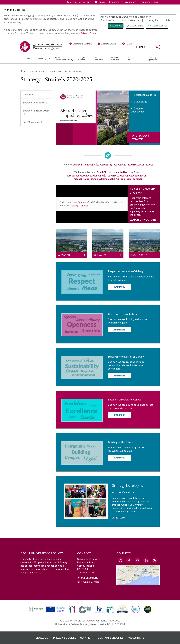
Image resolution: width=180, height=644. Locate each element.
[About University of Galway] (64, 59)
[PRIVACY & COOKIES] (66, 638)
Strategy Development (35, 103)
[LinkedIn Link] (146, 560)
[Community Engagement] (152, 59)
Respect (77, 165)
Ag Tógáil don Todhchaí (129, 179)
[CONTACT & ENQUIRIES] (112, 638)
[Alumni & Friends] (135, 59)
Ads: (168, 20)
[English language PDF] (146, 95)
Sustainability (105, 165)
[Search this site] (157, 47)
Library (101, 2)
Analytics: (153, 20)
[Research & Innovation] (100, 59)
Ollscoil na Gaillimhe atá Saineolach (94, 179)
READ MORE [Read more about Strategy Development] (118, 518)
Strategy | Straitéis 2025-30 (36, 112)
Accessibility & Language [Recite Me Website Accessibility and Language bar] (122, 2)
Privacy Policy (88, 33)
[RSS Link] (155, 560)
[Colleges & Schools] (84, 59)
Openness (90, 165)
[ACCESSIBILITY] (136, 638)
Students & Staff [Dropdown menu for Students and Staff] (150, 2)
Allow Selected (159, 26)
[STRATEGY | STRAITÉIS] (144, 138)
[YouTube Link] (138, 560)
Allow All (117, 26)
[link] (47, 609)
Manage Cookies (79, 206)
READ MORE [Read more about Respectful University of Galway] (119, 287)
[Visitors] (127, 44)
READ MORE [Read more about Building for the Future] (119, 458)
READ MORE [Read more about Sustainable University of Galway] (119, 375)
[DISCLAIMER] (44, 638)
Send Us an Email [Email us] (90, 582)
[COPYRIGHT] (89, 638)
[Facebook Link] (129, 560)
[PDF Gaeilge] (141, 102)
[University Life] (44, 59)
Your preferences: (131, 20)
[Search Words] (148, 47)
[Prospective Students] (80, 44)
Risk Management (32, 122)
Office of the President (37, 71)
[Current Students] (107, 44)
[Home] (21, 71)
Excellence (120, 165)
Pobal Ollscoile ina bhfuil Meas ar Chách (119, 172)
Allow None (137, 26)
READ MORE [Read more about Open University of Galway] (119, 329)
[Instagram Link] (120, 560)
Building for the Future (141, 165)
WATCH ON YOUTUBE (143, 220)
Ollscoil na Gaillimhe (80, 2)
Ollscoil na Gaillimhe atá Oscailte (85, 176)
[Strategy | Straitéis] (92, 117)
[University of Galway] (41, 47)
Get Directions (90, 578)
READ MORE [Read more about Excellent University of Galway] (119, 415)
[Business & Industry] (117, 59)
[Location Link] (138, 583)
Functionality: (107, 20)
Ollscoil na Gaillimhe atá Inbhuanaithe (126, 176)
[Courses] (28, 59)
